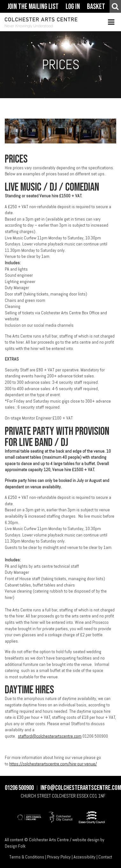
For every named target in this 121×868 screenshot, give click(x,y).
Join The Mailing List (33, 7)
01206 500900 (19, 788)
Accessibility (85, 857)
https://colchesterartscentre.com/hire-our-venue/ (53, 764)
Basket (96, 7)
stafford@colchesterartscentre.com (50, 736)
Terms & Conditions (27, 857)
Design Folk (15, 846)
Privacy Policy (59, 857)
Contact (105, 857)
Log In (73, 7)
